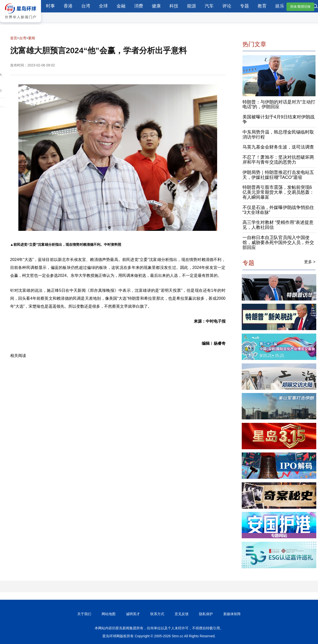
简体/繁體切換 (300, 7)
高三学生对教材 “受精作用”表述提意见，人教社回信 (278, 225)
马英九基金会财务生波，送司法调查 (278, 147)
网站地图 (109, 614)
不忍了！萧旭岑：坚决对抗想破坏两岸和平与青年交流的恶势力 (278, 160)
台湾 (86, 6)
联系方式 (157, 614)
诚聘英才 (133, 614)
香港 (68, 6)
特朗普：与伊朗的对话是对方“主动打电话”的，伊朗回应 (279, 104)
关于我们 (84, 614)
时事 (50, 6)
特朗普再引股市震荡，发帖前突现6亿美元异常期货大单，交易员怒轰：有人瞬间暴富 (278, 192)
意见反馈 (182, 614)
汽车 (209, 6)
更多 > (310, 262)
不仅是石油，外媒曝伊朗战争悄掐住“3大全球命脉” (278, 210)
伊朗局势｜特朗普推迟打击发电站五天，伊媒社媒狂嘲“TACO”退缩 (278, 175)
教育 (262, 6)
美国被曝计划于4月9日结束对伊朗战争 (278, 119)
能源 (192, 6)
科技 (174, 6)
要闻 (32, 38)
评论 (227, 6)
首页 (14, 38)
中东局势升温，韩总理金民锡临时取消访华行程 (278, 135)
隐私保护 (206, 614)
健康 (156, 6)
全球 (103, 6)
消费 (139, 6)
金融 (121, 6)
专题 (244, 6)
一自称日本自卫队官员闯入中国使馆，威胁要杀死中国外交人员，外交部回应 (278, 243)
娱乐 (280, 6)
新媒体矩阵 (232, 614)
